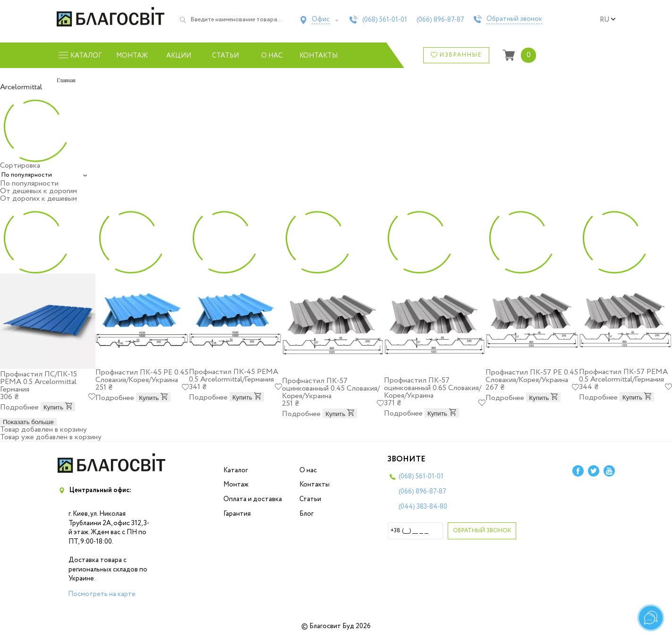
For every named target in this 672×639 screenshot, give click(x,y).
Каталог (236, 470)
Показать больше (28, 422)
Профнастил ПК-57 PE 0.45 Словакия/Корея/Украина (532, 376)
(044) (423, 507)
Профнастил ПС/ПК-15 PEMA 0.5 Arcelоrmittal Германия (38, 382)
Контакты (319, 56)
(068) (385, 20)
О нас (272, 56)
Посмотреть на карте (102, 594)
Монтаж (132, 56)
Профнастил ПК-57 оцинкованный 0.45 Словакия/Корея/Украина (331, 388)
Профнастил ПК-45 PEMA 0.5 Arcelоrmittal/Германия (234, 376)
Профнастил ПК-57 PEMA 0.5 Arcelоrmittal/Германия (623, 376)
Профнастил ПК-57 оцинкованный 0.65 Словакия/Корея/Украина (433, 388)
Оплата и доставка (253, 499)
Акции (179, 56)
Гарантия (237, 514)
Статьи (225, 56)
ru (608, 20)
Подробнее (19, 407)
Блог (306, 514)
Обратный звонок (514, 19)
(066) (440, 20)
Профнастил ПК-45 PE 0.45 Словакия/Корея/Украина (142, 376)
